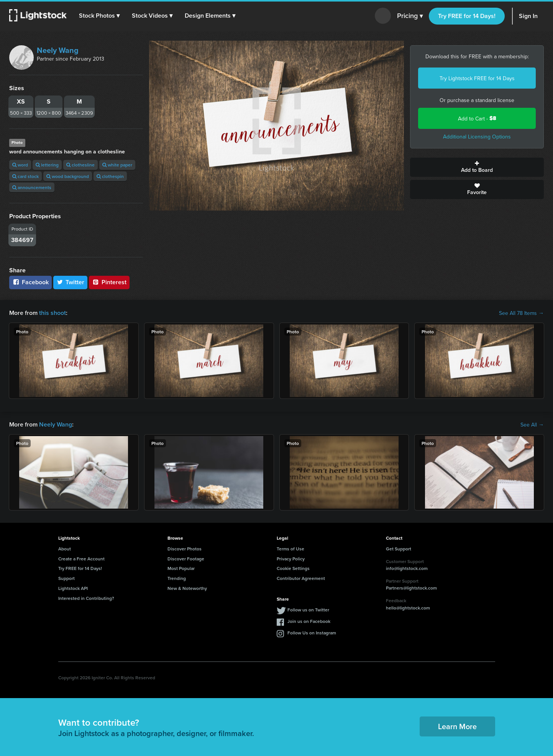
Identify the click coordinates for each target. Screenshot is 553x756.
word (20, 165)
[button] (99, 16)
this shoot (53, 313)
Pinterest (109, 282)
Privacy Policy (291, 559)
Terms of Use (290, 549)
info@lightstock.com (407, 568)
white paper (117, 165)
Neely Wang (58, 50)
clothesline (80, 165)
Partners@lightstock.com (411, 588)
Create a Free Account (81, 559)
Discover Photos (185, 549)
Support (66, 578)
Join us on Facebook (309, 621)
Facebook (30, 282)
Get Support (399, 549)
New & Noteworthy (187, 588)
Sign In (528, 16)
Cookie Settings (293, 568)
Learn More (457, 726)
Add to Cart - (477, 118)
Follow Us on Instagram (312, 633)
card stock (25, 176)
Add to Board (477, 167)
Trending (177, 578)
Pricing (410, 16)
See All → (532, 425)
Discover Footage (186, 559)
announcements (32, 187)
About (65, 549)
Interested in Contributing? (86, 598)
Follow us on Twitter (308, 610)
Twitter (71, 282)
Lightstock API (73, 588)
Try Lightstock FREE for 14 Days (477, 78)
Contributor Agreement (301, 578)
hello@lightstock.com (408, 608)
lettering (47, 165)
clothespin (110, 176)
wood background (68, 176)
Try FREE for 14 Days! (467, 16)
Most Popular (181, 568)
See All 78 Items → (521, 313)
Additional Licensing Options (477, 137)
